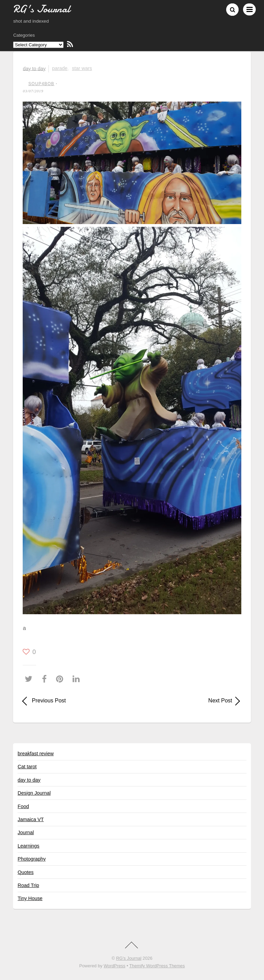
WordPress (115, 966)
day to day (34, 68)
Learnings (28, 846)
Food (23, 806)
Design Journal (34, 793)
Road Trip (28, 885)
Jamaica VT (31, 819)
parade (60, 68)
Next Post (185, 701)
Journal (26, 832)
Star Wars (82, 68)
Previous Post (49, 701)
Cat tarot (27, 767)
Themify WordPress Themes (157, 966)
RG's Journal (129, 958)
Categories (24, 35)
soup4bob (41, 84)
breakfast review (36, 754)
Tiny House (30, 898)
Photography (32, 859)
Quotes (25, 872)
